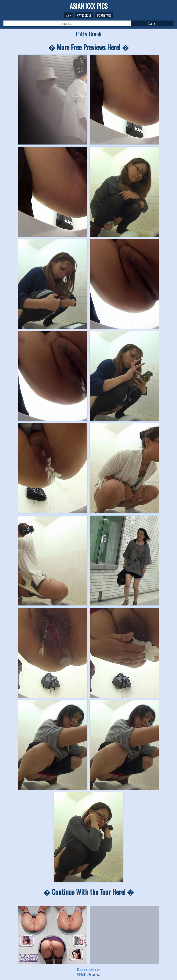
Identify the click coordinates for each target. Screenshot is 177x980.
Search (152, 23)
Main (68, 15)
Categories (84, 15)
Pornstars (104, 15)
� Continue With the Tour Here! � (89, 892)
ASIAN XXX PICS (89, 6)
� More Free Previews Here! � (88, 47)
